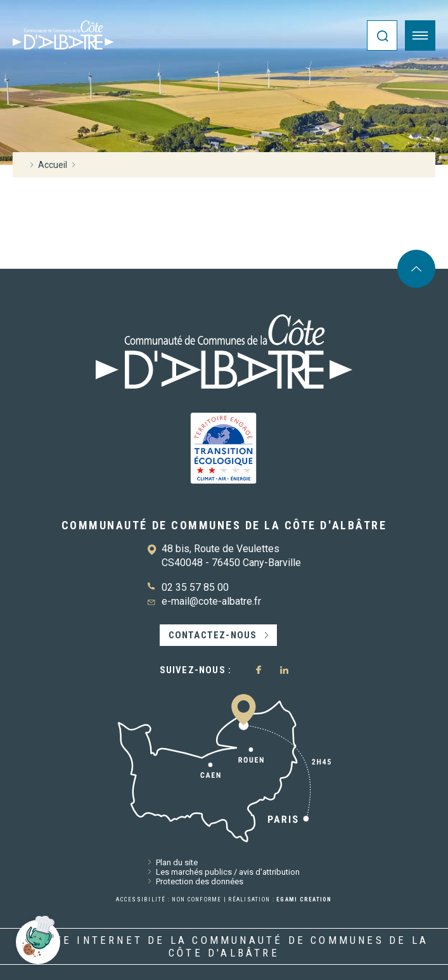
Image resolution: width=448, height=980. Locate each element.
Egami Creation (304, 899)
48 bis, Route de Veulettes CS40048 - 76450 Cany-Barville (231, 556)
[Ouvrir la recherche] (382, 35)
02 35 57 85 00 (195, 587)
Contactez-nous (213, 635)
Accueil (53, 165)
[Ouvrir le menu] (420, 35)
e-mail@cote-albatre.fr (211, 601)
